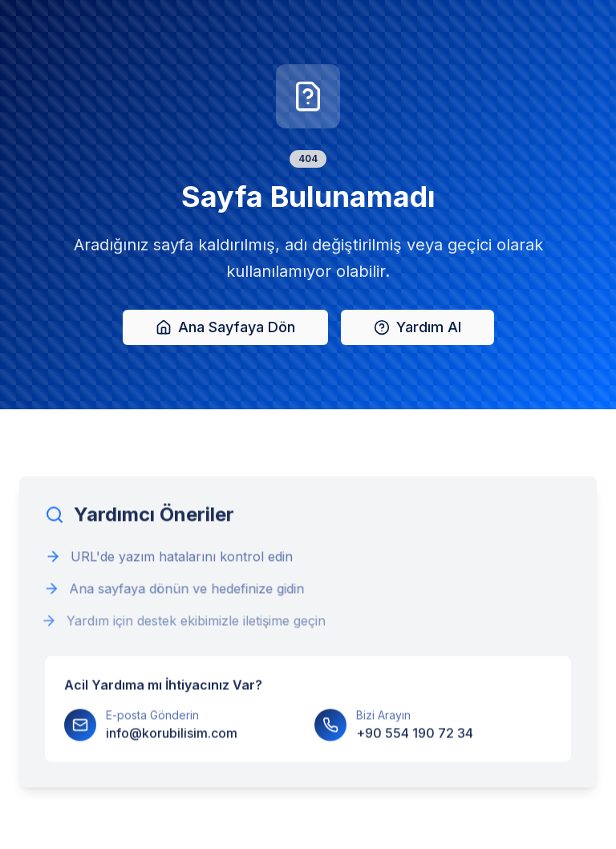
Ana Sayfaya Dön (225, 328)
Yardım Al (417, 328)
